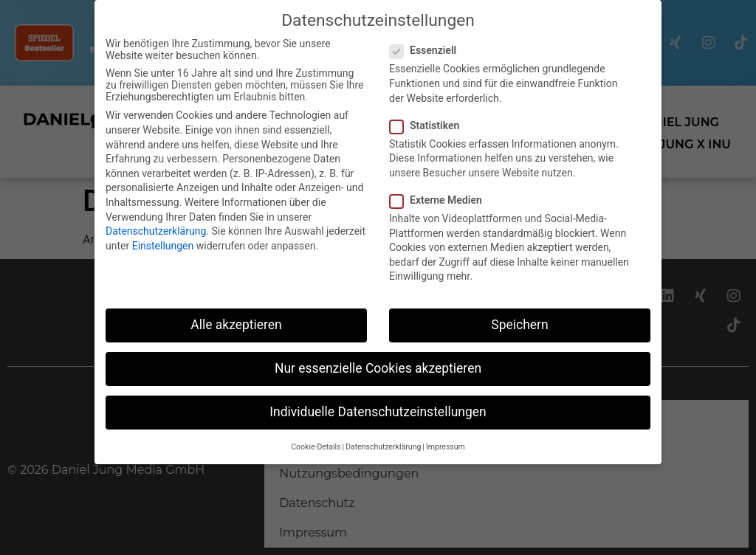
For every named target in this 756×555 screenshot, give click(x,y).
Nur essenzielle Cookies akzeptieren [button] (378, 368)
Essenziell (427, 50)
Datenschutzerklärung (156, 231)
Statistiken (429, 125)
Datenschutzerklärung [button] (383, 447)
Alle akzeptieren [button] (236, 325)
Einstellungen (163, 246)
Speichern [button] (519, 325)
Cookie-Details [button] (316, 447)
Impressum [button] (446, 447)
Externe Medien (440, 200)
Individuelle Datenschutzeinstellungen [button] (378, 412)
